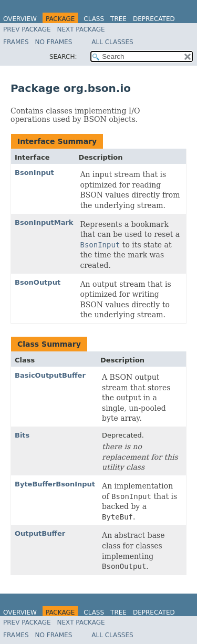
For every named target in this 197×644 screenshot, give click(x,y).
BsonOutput (38, 282)
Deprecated (154, 19)
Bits (22, 435)
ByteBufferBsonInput (55, 484)
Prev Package (27, 29)
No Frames (54, 42)
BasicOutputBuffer (50, 375)
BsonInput (34, 173)
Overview (20, 19)
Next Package (81, 29)
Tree (118, 19)
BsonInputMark (44, 222)
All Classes (112, 42)
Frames (16, 42)
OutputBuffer (40, 533)
